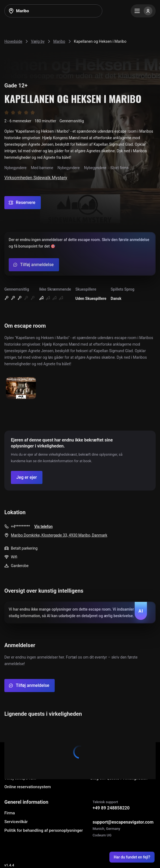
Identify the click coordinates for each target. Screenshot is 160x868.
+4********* (20, 526)
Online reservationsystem (28, 787)
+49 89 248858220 (111, 808)
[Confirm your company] (27, 477)
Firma (10, 813)
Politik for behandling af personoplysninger (44, 830)
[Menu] (143, 11)
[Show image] (21, 389)
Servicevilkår (16, 822)
